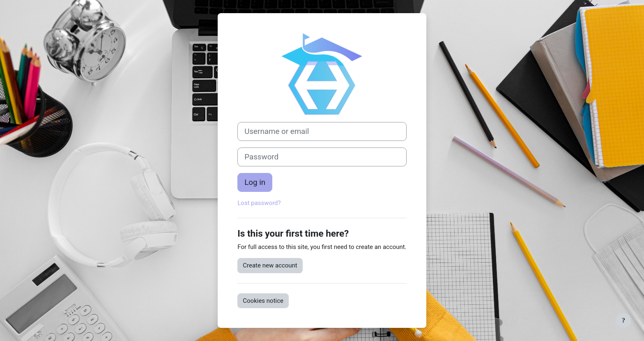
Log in (255, 182)
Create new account (270, 265)
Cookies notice (263, 301)
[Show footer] (623, 320)
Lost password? (259, 203)
